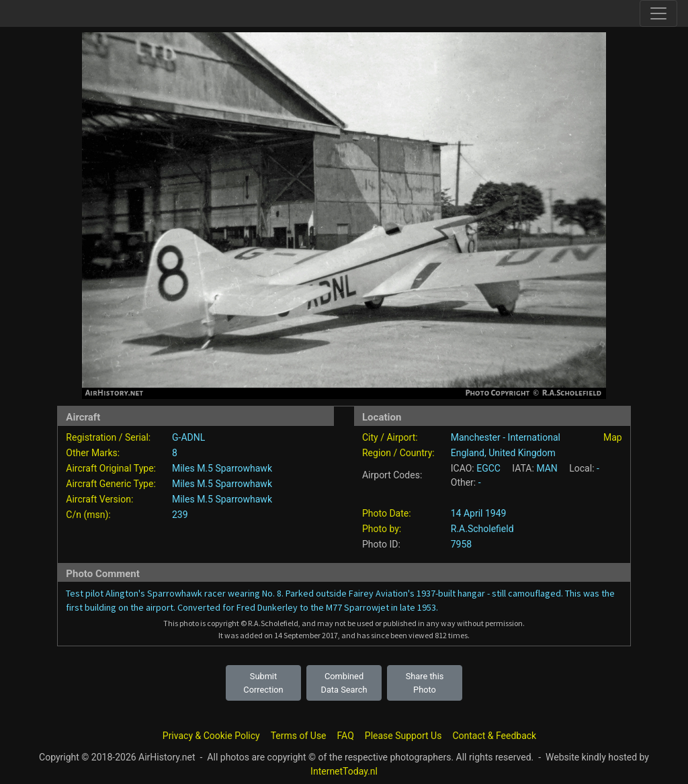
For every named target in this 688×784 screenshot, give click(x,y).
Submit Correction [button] (263, 683)
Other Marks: (93, 453)
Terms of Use (299, 736)
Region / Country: (398, 453)
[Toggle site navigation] (658, 13)
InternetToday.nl (344, 771)
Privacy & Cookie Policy (211, 736)
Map (613, 437)
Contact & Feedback (494, 736)
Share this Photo (425, 683)
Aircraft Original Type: (111, 468)
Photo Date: (387, 513)
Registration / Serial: (108, 437)
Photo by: (382, 529)
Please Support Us (403, 736)
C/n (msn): (88, 515)
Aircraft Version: (99, 499)
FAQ (346, 736)
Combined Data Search (344, 683)
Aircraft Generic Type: (111, 484)
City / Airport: (390, 437)
